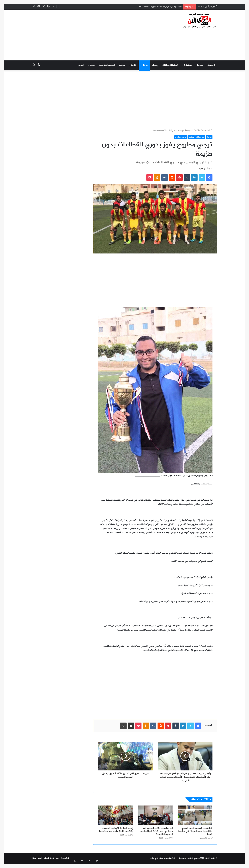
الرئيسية (211, 65)
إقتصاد (155, 65)
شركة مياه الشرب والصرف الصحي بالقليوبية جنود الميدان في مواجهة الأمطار (195, 831)
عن (58, 858)
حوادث (122, 65)
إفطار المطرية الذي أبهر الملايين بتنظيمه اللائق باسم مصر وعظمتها (116, 830)
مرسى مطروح (181, 137)
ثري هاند (154, 858)
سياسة (200, 65)
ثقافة (134, 65)
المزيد (81, 65)
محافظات (188, 65)
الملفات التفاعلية (107, 65)
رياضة (145, 65)
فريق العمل (49, 858)
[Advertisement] (93, 35)
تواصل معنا (37, 858)
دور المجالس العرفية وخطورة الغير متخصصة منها (160, 7)
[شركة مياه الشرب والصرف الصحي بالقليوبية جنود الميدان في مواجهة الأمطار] (195, 815)
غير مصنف (200, 137)
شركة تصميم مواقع (167, 858)
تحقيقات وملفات (170, 65)
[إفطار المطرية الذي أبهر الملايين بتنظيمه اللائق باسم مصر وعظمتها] (116, 815)
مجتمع (191, 137)
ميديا (92, 65)
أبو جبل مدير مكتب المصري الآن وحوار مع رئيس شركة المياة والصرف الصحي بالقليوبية (156, 831)
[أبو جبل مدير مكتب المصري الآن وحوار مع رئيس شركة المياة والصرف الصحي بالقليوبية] (155, 815)
